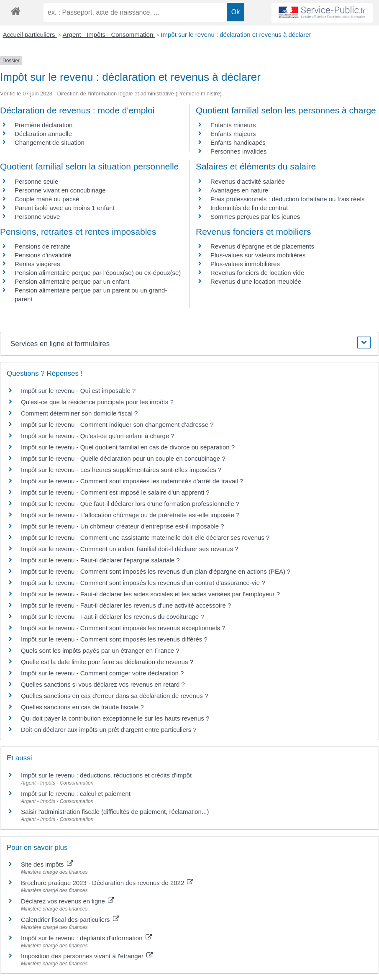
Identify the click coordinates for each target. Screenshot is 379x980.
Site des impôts (47, 864)
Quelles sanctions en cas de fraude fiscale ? (82, 707)
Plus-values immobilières (245, 264)
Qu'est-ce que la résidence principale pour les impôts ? (97, 402)
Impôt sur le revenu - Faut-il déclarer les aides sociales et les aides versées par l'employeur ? (150, 594)
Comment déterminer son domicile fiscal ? (79, 413)
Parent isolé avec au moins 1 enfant (64, 208)
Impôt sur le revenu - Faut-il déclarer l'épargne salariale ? (100, 560)
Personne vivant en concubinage (60, 190)
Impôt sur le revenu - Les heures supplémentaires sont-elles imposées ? (121, 470)
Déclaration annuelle (43, 134)
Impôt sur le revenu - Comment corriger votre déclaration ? (102, 673)
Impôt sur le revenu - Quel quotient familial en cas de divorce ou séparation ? (128, 447)
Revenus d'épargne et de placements (262, 246)
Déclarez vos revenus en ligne (68, 901)
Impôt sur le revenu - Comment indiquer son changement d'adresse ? (117, 425)
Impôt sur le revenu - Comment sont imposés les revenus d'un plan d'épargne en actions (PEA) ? (156, 571)
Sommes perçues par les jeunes (255, 217)
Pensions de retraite (42, 246)
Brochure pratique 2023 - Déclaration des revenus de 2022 (107, 883)
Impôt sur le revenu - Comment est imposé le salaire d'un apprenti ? (115, 492)
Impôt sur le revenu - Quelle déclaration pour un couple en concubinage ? (123, 458)
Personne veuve (37, 217)
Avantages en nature (239, 190)
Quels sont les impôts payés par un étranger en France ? (100, 650)
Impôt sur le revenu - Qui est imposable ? (78, 391)
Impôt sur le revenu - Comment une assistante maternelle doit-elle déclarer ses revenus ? (145, 537)
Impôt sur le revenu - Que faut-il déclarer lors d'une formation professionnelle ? (130, 504)
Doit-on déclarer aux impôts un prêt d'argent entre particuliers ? (109, 730)
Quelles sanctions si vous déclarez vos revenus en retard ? (103, 684)
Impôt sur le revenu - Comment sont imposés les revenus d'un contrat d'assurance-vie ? (143, 583)
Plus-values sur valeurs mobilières (258, 255)
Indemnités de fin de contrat (249, 208)
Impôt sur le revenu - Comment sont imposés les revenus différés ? (114, 639)
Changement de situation (50, 142)
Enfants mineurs (233, 125)
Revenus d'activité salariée (248, 181)
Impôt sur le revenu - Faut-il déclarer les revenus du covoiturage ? (113, 617)
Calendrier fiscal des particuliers (70, 920)
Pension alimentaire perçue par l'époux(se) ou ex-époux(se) (98, 273)
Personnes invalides (238, 151)
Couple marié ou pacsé (47, 199)
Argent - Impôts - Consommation (109, 35)
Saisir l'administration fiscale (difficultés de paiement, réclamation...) (115, 812)
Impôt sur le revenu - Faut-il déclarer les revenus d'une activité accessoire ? (126, 605)
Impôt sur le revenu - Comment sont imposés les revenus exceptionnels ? (123, 628)
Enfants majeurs (233, 134)
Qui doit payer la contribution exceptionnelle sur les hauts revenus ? (116, 718)
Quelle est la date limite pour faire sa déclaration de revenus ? (107, 662)
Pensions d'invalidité (43, 255)
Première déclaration (44, 125)
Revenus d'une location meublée (256, 281)
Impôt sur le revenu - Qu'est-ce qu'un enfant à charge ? (98, 436)
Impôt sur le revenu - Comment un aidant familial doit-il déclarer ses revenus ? (129, 549)
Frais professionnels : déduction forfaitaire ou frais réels (288, 199)
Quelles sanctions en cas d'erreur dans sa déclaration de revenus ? (114, 696)
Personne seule (36, 181)
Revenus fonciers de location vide (257, 273)
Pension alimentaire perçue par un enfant (72, 281)
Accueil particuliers (30, 35)
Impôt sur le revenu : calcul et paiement (76, 794)
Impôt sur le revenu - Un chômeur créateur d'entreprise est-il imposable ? (123, 526)
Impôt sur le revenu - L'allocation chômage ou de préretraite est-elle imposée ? (130, 515)
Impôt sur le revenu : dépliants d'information (86, 938)
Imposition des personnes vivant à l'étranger (87, 956)
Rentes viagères (37, 264)
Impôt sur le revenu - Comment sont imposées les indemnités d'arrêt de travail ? (132, 481)
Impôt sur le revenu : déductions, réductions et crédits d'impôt (106, 775)
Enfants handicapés (238, 142)
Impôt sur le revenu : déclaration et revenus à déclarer (236, 35)
